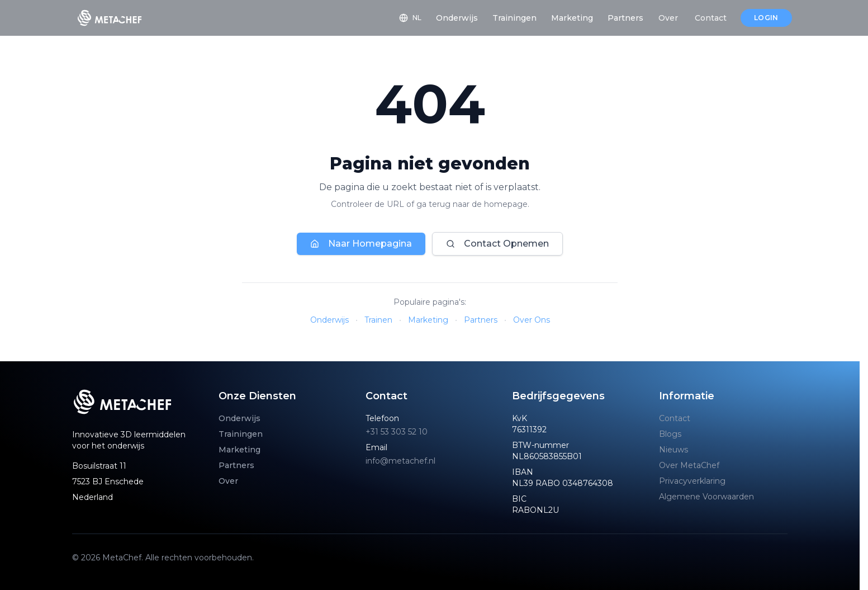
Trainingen (241, 434)
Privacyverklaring (692, 481)
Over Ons (532, 320)
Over (228, 481)
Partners (481, 320)
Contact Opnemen (497, 244)
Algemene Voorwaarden (706, 497)
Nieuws (673, 450)
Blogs (670, 434)
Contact (675, 418)
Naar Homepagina (361, 244)
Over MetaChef (689, 465)
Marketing (428, 320)
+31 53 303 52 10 (397, 432)
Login (766, 18)
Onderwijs (329, 320)
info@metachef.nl (400, 461)
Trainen (378, 320)
